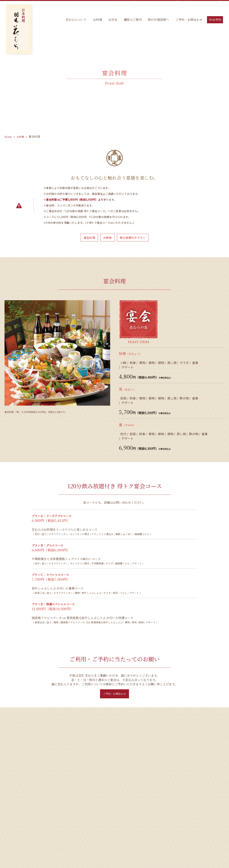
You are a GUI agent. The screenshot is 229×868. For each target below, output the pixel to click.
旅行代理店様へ (158, 21)
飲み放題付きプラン (134, 238)
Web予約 (215, 21)
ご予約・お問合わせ (188, 21)
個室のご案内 (132, 21)
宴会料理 (87, 238)
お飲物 (107, 238)
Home (9, 136)
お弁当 (111, 21)
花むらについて (74, 21)
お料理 (96, 21)
